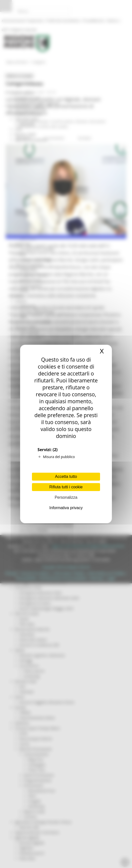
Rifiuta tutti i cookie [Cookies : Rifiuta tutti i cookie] (66, 487)
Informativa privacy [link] (66, 508)
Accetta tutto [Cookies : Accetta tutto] (66, 477)
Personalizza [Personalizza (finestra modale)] (66, 497)
